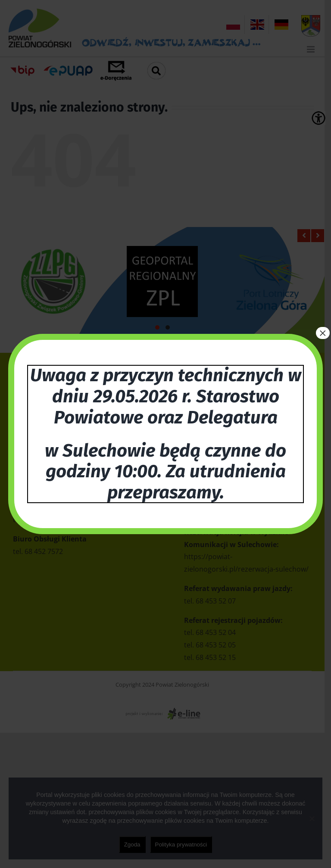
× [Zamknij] (323, 333)
